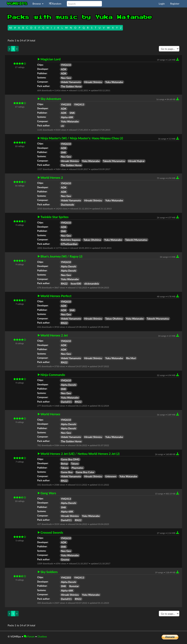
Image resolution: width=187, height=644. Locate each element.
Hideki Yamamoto (71, 82)
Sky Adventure (51, 99)
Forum (29, 636)
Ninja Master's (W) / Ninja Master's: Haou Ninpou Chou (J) (82, 138)
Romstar (74, 586)
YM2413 (79, 104)
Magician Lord (51, 59)
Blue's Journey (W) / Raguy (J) (61, 256)
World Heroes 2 (52, 178)
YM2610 (66, 65)
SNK (72, 113)
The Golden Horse (71, 86)
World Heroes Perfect (56, 296)
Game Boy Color (85, 472)
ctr (63, 126)
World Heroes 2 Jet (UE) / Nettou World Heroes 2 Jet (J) (80, 454)
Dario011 (66, 402)
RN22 (64, 284)
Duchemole (67, 205)
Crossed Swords (52, 533)
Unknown (111, 476)
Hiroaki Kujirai (136, 161)
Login (162, 4)
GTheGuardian (69, 244)
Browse (38, 4)
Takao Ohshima (92, 240)
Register (175, 4)
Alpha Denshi (69, 266)
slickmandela (91, 284)
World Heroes (50, 414)
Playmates (77, 468)
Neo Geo (66, 78)
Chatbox (42, 636)
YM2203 (66, 104)
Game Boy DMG (70, 459)
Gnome (65, 559)
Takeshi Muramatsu (114, 161)
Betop (64, 464)
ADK (64, 69)
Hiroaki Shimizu (93, 82)
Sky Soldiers (49, 572)
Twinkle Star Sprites (55, 217)
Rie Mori (131, 358)
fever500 (76, 284)
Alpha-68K (67, 117)
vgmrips (17, 4)
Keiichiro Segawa (71, 240)
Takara (75, 464)
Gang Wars (48, 493)
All (10, 28)
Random (55, 4)
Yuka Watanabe (114, 82)
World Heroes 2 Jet (54, 335)
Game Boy (67, 472)
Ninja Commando (53, 375)
